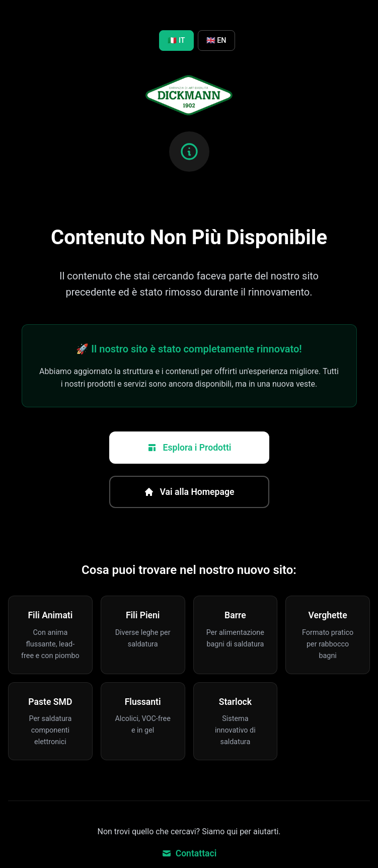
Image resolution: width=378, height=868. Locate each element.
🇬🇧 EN (216, 41)
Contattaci (189, 853)
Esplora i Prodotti (189, 448)
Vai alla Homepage (189, 492)
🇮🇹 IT (176, 41)
